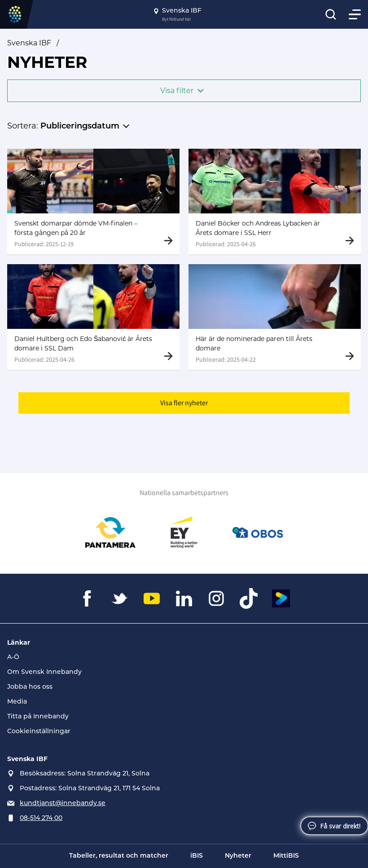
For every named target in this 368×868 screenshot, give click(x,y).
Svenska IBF (29, 43)
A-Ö (13, 658)
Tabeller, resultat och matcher (119, 856)
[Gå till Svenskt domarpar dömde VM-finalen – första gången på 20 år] (93, 201)
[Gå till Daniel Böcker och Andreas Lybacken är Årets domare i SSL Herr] (275, 201)
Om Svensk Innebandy (44, 672)
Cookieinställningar (39, 732)
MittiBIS (286, 856)
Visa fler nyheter (184, 405)
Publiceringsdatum (80, 126)
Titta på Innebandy (38, 717)
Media (17, 702)
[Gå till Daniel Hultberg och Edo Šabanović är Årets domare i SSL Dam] (93, 318)
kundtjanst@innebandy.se (63, 804)
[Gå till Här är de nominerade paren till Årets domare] (275, 318)
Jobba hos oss (30, 687)
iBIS (197, 856)
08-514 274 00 (41, 818)
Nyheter (238, 856)
